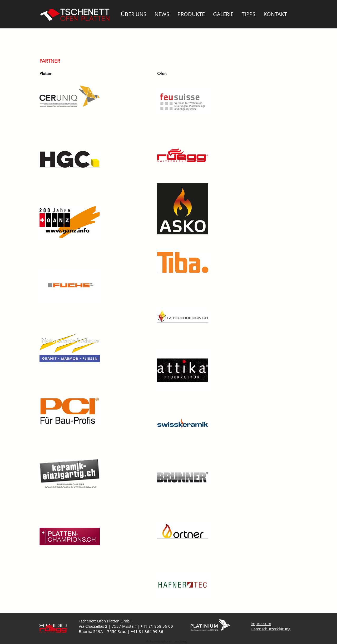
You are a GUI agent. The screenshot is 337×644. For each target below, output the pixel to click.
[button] (134, 14)
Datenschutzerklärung (271, 629)
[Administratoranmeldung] (167, 641)
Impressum (261, 623)
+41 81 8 (139, 631)
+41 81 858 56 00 (157, 626)
